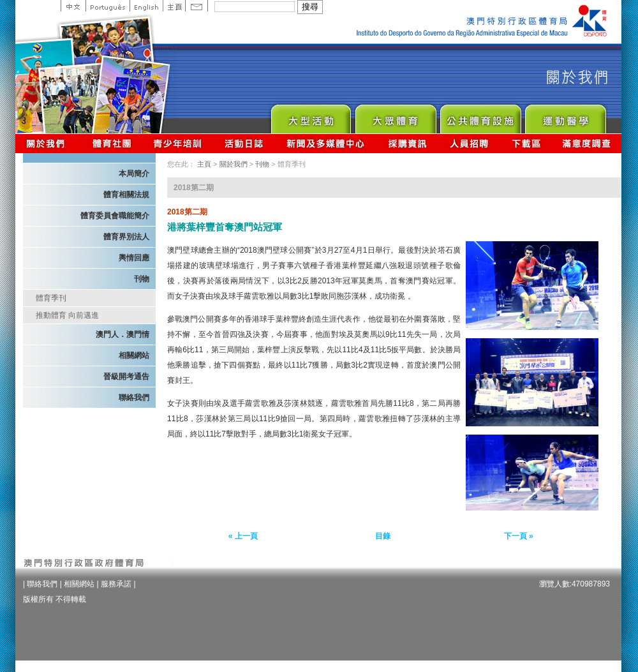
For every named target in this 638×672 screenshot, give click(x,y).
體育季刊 (51, 298)
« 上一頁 (243, 536)
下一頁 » (519, 536)
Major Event (310, 116)
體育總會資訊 (112, 143)
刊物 (142, 279)
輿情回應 (134, 258)
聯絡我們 (134, 398)
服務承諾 (116, 584)
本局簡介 (134, 174)
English (146, 6)
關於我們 (48, 143)
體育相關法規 (126, 195)
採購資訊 (407, 143)
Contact (197, 6)
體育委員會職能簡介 (115, 216)
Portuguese (108, 6)
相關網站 (134, 355)
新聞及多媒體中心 (326, 143)
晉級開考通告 (126, 377)
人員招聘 (469, 143)
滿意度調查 (587, 143)
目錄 (383, 536)
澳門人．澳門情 (122, 334)
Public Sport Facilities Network (480, 116)
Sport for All (395, 116)
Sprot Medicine (565, 116)
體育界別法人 (126, 237)
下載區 (526, 143)
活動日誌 (245, 143)
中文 (73, 6)
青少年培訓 (178, 143)
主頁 (174, 6)
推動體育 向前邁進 (67, 315)
